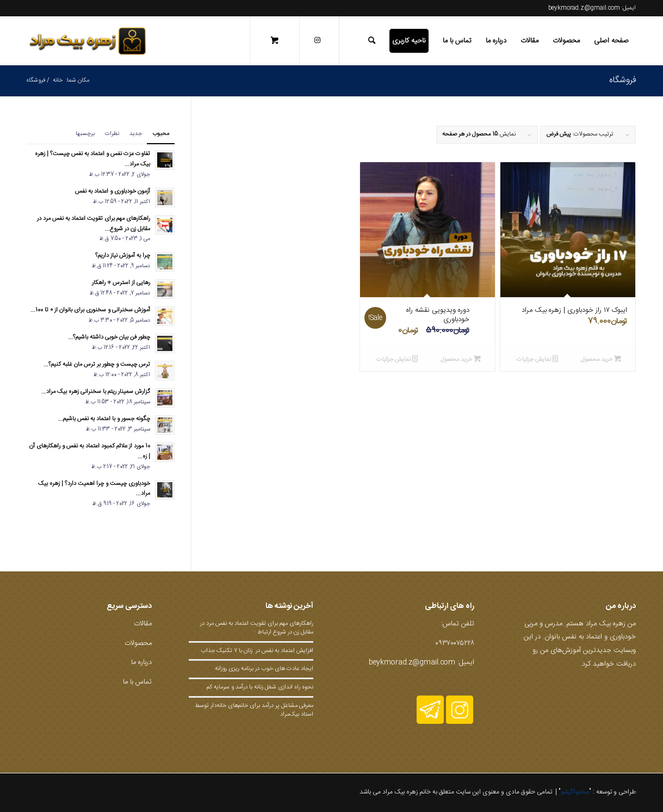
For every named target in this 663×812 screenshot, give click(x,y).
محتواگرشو (575, 792)
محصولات (138, 643)
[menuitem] (611, 41)
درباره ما (141, 662)
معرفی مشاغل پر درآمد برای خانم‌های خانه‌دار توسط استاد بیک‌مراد (254, 710)
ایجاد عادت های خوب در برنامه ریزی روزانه (264, 669)
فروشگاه (622, 80)
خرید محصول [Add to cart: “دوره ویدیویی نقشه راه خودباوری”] (461, 359)
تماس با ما (137, 682)
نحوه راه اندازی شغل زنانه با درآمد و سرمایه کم (260, 687)
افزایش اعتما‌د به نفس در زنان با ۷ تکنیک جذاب (256, 651)
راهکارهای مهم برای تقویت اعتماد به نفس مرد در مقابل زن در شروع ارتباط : (257, 628)
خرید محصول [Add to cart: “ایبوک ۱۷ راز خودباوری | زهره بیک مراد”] (601, 359)
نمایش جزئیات (537, 359)
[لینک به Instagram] (317, 40)
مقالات (143, 624)
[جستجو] (372, 41)
